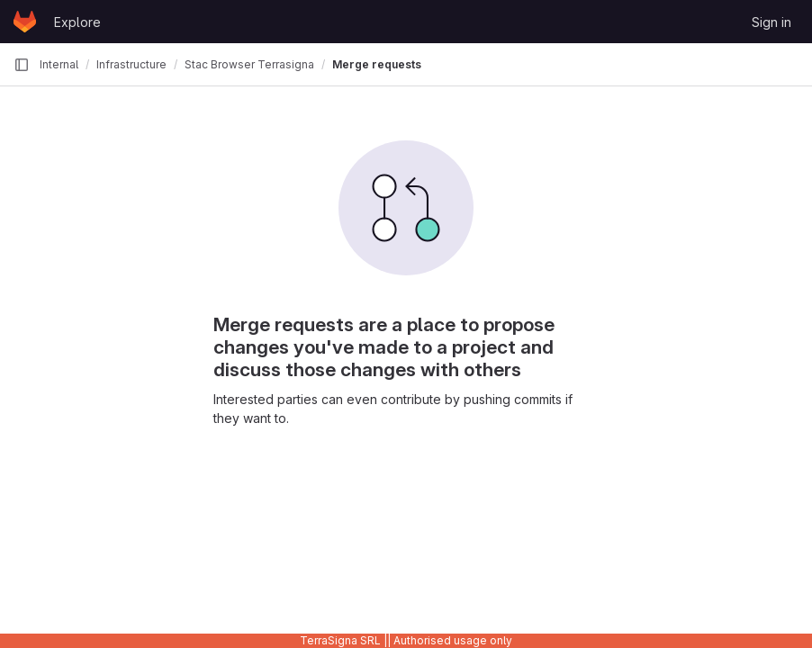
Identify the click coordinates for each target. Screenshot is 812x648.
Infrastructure (131, 64)
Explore (77, 22)
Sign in (771, 22)
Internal (59, 64)
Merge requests (377, 64)
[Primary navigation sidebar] (22, 65)
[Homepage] (25, 22)
